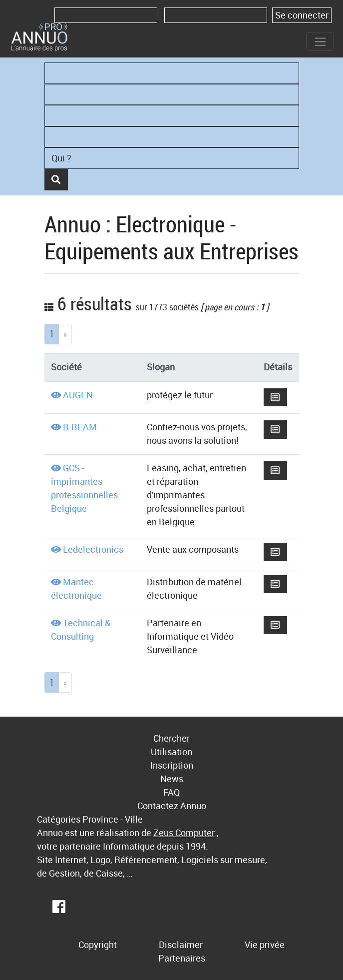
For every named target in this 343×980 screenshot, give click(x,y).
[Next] (65, 334)
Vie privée (265, 945)
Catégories (59, 819)
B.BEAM (80, 427)
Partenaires (182, 958)
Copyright (98, 945)
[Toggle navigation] (320, 41)
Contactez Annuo (172, 806)
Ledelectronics (93, 549)
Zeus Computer (184, 833)
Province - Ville (113, 819)
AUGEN (78, 395)
